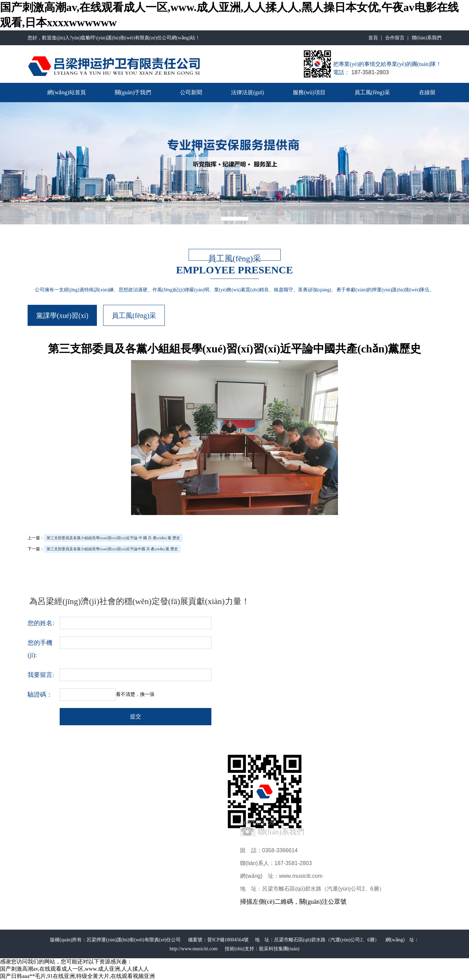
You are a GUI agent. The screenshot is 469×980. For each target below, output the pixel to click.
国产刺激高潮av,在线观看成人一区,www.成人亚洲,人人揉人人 (74, 969)
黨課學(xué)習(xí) (62, 316)
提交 (136, 716)
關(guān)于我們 (133, 92)
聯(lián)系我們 (427, 38)
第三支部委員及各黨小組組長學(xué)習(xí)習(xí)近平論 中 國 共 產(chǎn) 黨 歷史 (113, 538)
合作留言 (395, 38)
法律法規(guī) (247, 92)
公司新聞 (191, 92)
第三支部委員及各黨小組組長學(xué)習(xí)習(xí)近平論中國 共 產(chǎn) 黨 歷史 (112, 549)
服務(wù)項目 (309, 92)
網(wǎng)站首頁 (66, 92)
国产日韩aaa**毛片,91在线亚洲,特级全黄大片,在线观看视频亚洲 (77, 976)
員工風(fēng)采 (372, 92)
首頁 (373, 38)
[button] (235, 219)
